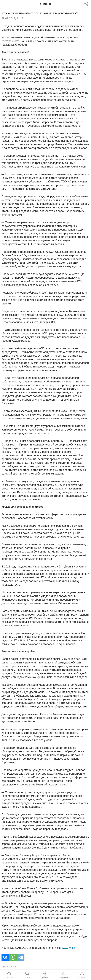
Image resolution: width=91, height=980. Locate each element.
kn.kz (4, 967)
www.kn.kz (69, 948)
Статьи (12, 967)
